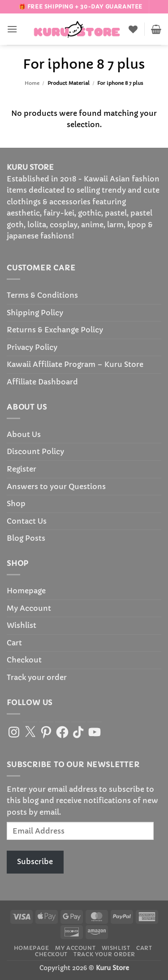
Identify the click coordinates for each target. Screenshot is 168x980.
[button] (12, 29)
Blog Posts (26, 538)
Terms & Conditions (42, 295)
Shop (16, 503)
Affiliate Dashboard (42, 382)
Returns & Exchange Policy (55, 330)
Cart (14, 643)
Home (32, 83)
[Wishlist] (133, 29)
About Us (24, 434)
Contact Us (27, 521)
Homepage (26, 591)
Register (22, 469)
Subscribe (35, 861)
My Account (29, 608)
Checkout (24, 660)
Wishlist (22, 625)
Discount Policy (35, 451)
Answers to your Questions (56, 486)
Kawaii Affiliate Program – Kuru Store (75, 364)
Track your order (37, 677)
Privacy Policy (32, 347)
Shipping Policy (35, 313)
